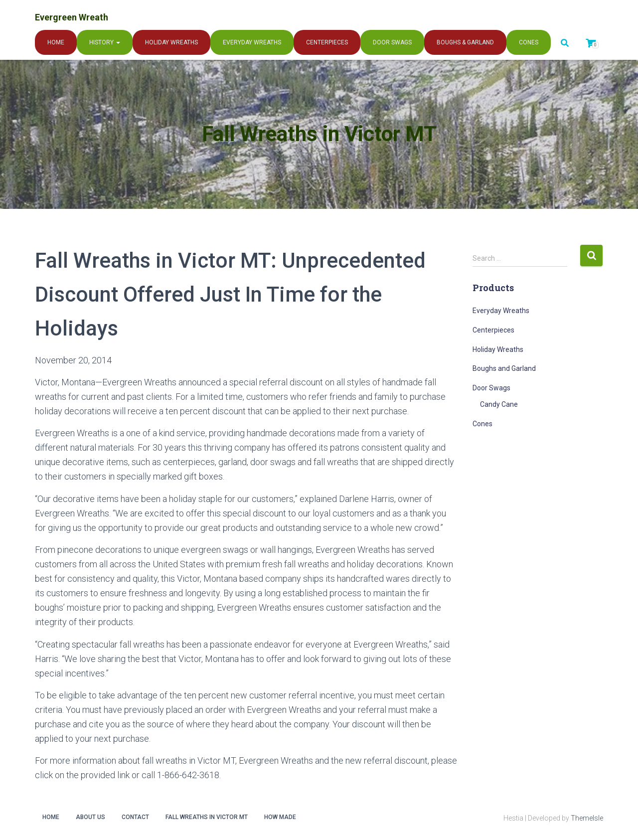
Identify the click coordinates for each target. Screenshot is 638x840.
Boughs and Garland (504, 368)
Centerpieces (327, 42)
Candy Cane (499, 404)
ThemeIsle (587, 818)
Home (56, 42)
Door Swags (392, 42)
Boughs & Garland (465, 42)
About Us (90, 817)
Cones (529, 42)
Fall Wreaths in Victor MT (207, 817)
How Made (280, 817)
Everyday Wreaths (252, 42)
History (105, 42)
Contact (135, 817)
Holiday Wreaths (171, 42)
